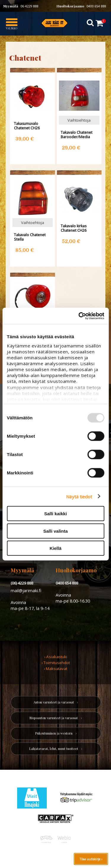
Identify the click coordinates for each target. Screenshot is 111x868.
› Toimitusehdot (56, 663)
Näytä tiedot (79, 496)
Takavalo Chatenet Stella (30, 237)
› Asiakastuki (56, 657)
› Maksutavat (55, 669)
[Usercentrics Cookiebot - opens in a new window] (79, 316)
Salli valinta (55, 531)
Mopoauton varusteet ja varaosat (54, 718)
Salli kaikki (55, 514)
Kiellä (55, 548)
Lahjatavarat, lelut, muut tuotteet (54, 749)
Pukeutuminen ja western (54, 733)
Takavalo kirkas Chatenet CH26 (74, 228)
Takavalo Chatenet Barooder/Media (77, 135)
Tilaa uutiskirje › (91, 859)
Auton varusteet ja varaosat (54, 702)
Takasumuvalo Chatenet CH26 (27, 126)
